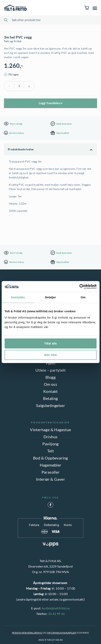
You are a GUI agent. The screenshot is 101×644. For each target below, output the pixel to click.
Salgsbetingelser (50, 405)
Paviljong (50, 444)
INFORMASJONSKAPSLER (62, 633)
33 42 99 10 (56, 614)
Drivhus (51, 437)
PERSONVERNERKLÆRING (27, 633)
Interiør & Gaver (50, 479)
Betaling (50, 398)
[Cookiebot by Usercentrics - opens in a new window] (79, 287)
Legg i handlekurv (51, 103)
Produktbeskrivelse (21, 149)
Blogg (50, 377)
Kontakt (50, 391)
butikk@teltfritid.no (56, 608)
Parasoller (51, 472)
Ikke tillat (50, 355)
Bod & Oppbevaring (50, 458)
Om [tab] (83, 297)
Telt (51, 451)
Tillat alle (51, 343)
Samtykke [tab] (18, 297)
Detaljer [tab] (51, 297)
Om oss (50, 384)
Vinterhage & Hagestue (50, 430)
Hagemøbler (51, 465)
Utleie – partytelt (50, 370)
